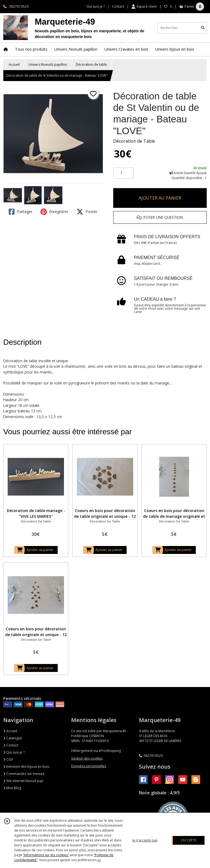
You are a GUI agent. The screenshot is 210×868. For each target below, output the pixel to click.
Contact (118, 6)
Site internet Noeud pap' (24, 781)
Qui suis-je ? (14, 752)
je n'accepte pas (145, 840)
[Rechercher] (203, 28)
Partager (21, 212)
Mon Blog (12, 788)
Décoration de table (91, 64)
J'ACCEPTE (189, 840)
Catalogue (13, 738)
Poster (87, 212)
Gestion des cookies (87, 758)
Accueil (14, 64)
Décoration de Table (134, 141)
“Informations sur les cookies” (46, 855)
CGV (8, 759)
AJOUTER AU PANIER (160, 198)
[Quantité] (123, 173)
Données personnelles (89, 766)
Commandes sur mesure (24, 774)
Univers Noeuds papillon (48, 64)
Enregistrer (54, 212)
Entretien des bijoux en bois (26, 767)
